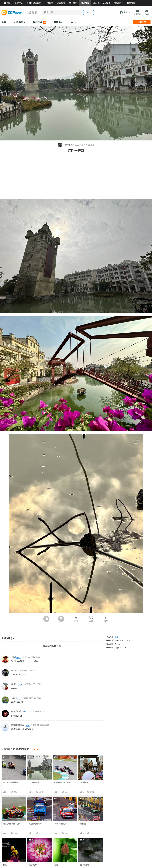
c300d (14, 684)
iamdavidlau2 (18, 725)
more (37, 749)
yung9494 (16, 711)
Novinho (65, 145)
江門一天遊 (34, 783)
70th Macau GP (36, 824)
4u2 (13, 657)
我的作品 (40, 23)
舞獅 (5, 865)
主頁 (4, 22)
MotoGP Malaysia (11, 782)
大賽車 (83, 824)
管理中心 (59, 22)
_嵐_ (14, 698)
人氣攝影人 (20, 22)
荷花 (56, 843)
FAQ (73, 22)
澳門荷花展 (85, 843)
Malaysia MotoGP (62, 782)
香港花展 (84, 783)
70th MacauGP (61, 824)
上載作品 (142, 22)
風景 (117, 637)
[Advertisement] (76, 177)
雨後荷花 (33, 865)
